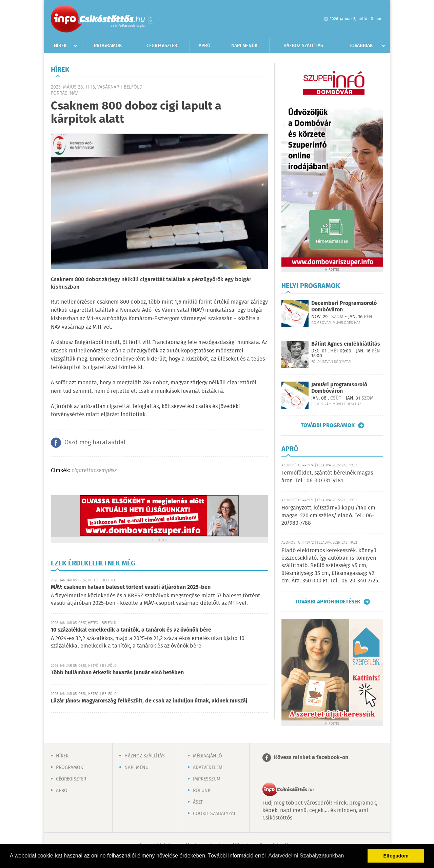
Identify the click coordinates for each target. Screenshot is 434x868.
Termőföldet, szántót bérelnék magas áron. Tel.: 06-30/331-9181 (327, 477)
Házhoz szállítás (303, 46)
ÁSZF (198, 802)
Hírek (60, 46)
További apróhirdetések (328, 602)
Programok (108, 46)
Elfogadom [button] (396, 856)
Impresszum (207, 779)
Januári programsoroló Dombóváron (339, 388)
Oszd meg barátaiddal (95, 443)
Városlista (151, 19)
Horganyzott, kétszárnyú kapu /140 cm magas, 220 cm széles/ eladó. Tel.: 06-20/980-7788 (328, 516)
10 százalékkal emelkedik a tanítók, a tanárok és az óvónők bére (131, 630)
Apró (205, 46)
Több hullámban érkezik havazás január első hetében (117, 673)
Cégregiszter (162, 46)
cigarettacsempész (94, 471)
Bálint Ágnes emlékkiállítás (346, 344)
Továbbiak (361, 46)
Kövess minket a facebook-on (311, 758)
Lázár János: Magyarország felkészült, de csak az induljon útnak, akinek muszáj (149, 701)
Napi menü (136, 768)
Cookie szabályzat (214, 814)
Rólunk (202, 791)
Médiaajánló (208, 756)
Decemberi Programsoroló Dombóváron (344, 307)
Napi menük (244, 46)
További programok (328, 425)
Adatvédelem (208, 768)
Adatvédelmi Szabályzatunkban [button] (306, 856)
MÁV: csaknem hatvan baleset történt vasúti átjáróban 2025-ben (131, 587)
